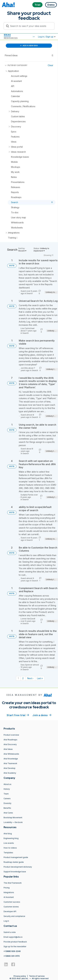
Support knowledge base (15, 872)
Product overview (11, 735)
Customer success (12, 902)
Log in (6, 921)
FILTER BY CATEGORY (16, 65)
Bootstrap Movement (13, 818)
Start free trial (18, 715)
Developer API (10, 911)
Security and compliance (14, 916)
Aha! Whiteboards (11, 754)
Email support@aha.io (13, 937)
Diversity (7, 803)
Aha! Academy (10, 773)
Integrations (9, 892)
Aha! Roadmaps (10, 740)
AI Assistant (9, 897)
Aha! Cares (8, 813)
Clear (50, 65)
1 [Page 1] (18, 678)
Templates (8, 853)
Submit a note (10, 932)
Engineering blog (11, 838)
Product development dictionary (18, 867)
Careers (7, 798)
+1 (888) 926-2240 (12, 951)
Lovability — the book (13, 822)
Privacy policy (20, 976)
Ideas (7, 35)
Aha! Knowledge (11, 759)
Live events (9, 843)
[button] (34, 37)
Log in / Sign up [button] (47, 37)
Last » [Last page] (40, 678)
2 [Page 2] (23, 678)
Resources (11, 38)
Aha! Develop (9, 768)
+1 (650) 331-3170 (12, 956)
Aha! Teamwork (10, 763)
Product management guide (16, 857)
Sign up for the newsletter (15, 946)
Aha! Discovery (10, 744)
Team (6, 794)
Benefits (7, 808)
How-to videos (10, 848)
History (7, 789)
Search (30, 293)
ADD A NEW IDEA (29, 46)
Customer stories (11, 907)
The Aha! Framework (13, 883)
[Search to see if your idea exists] (30, 26)
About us (7, 784)
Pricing (7, 888)
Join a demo (42, 715)
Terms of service (37, 976)
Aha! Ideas (8, 749)
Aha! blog (8, 834)
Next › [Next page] (30, 678)
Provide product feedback (15, 942)
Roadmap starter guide (14, 862)
